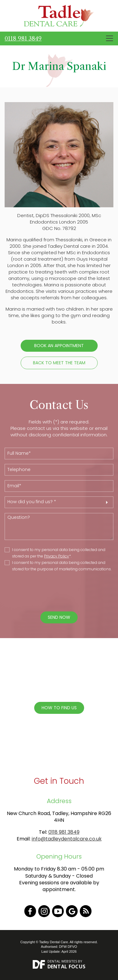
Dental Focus (67, 967)
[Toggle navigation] (110, 38)
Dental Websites (62, 961)
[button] (59, 502)
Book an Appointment (59, 346)
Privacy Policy (57, 556)
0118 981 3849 (23, 39)
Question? (59, 526)
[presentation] (55, 592)
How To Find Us (59, 708)
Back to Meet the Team (59, 363)
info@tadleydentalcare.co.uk (67, 839)
